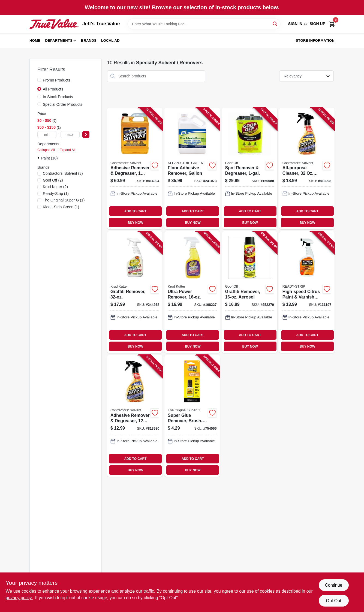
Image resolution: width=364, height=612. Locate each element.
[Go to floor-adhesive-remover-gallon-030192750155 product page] (192, 169)
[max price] (70, 135)
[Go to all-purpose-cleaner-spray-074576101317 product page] (307, 169)
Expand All (67, 150)
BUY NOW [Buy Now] (135, 223)
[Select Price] (86, 135)
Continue (333, 585)
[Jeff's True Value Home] (54, 24)
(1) (56, 194)
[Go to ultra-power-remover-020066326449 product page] (192, 292)
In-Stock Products (58, 97)
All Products (53, 89)
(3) (63, 173)
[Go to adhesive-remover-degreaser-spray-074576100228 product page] (135, 416)
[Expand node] (39, 158)
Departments (59, 40)
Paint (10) (49, 158)
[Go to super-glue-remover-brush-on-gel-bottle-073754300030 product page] (192, 416)
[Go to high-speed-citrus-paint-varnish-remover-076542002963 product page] (307, 292)
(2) (53, 180)
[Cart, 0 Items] (332, 24)
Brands (89, 40)
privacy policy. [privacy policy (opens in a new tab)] (19, 598)
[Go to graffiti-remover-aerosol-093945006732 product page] (250, 292)
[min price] (47, 135)
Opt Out (333, 601)
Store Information (315, 40)
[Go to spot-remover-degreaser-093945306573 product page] (250, 169)
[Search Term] (204, 24)
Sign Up (317, 24)
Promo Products (56, 80)
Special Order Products (63, 104)
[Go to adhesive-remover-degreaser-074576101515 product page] (135, 169)
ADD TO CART (136, 211)
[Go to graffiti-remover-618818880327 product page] (135, 292)
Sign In (295, 24)
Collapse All (46, 150)
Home (35, 40)
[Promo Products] (39, 80)
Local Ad (110, 40)
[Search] (275, 24)
